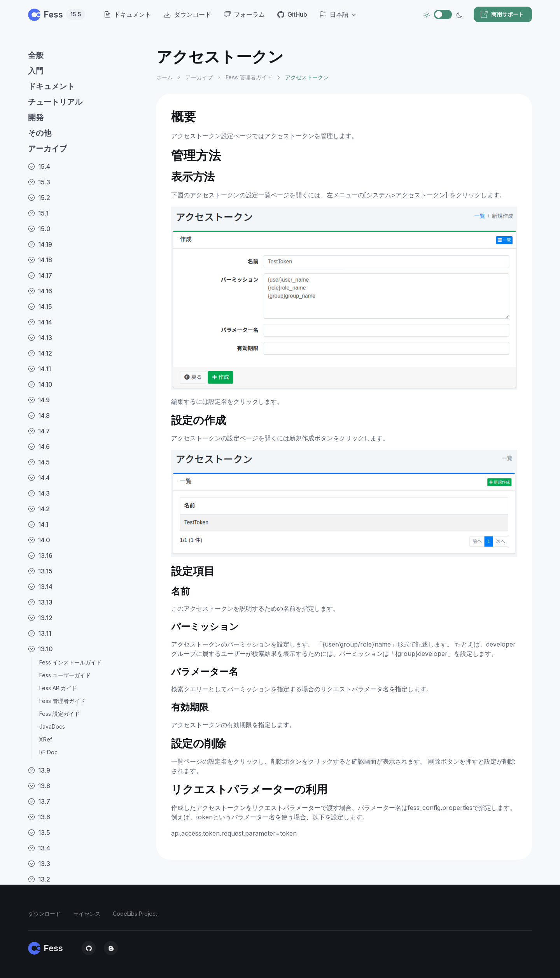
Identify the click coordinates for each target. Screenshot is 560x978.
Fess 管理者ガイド (62, 701)
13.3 (39, 864)
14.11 (39, 369)
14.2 (39, 509)
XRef (46, 739)
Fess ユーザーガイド (65, 675)
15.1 (38, 213)
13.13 (40, 602)
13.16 (40, 556)
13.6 (39, 817)
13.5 (39, 833)
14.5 (39, 462)
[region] (87, 506)
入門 (36, 71)
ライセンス (87, 914)
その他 (40, 133)
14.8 (39, 415)
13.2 (39, 879)
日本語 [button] (334, 14)
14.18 (40, 260)
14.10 (40, 384)
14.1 (38, 524)
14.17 (40, 275)
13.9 (39, 770)
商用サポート (502, 14)
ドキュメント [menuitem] (128, 14)
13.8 (39, 786)
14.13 (40, 338)
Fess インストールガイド (70, 662)
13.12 (40, 618)
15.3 (39, 182)
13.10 (40, 649)
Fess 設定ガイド (59, 714)
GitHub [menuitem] (292, 14)
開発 (36, 117)
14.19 (40, 244)
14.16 (40, 291)
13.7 (39, 801)
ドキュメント (51, 86)
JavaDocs (52, 726)
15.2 (39, 198)
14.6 (39, 447)
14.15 (40, 307)
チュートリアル (55, 102)
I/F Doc (48, 752)
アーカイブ (47, 149)
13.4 (39, 848)
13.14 (40, 587)
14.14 (40, 322)
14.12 (40, 353)
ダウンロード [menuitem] (187, 14)
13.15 (40, 571)
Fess (57, 14)
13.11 (40, 633)
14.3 (39, 493)
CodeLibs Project (135, 914)
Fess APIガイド (58, 688)
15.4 (39, 167)
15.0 (39, 229)
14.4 (39, 478)
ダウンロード (44, 914)
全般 (36, 55)
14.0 (39, 540)
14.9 (39, 400)
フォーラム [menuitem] (244, 14)
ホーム (164, 77)
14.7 (39, 431)
